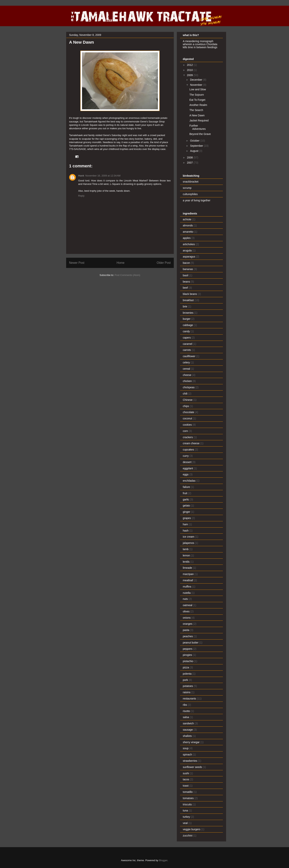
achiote (187, 219)
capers (187, 338)
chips (186, 406)
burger (187, 319)
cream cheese (191, 443)
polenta (187, 674)
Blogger (163, 860)
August (195, 151)
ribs (185, 705)
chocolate (189, 412)
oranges (188, 624)
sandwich (188, 723)
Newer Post (77, 263)
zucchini (188, 836)
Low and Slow (198, 89)
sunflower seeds (192, 767)
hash (186, 531)
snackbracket (191, 182)
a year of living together (197, 200)
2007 (190, 163)
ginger (187, 512)
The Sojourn (197, 95)
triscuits (187, 804)
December (197, 80)
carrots (187, 350)
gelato (186, 506)
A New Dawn (197, 115)
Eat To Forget (197, 100)
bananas (188, 269)
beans (186, 282)
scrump (187, 188)
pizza (186, 667)
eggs (186, 474)
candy (186, 331)
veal (185, 823)
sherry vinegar (191, 742)
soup (186, 748)
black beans (190, 294)
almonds (188, 225)
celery (186, 362)
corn (185, 431)
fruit (185, 493)
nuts (185, 599)
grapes (187, 518)
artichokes (189, 244)
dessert (187, 462)
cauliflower (189, 356)
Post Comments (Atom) (127, 275)
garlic (186, 499)
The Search (196, 110)
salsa (186, 717)
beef (185, 288)
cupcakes (188, 450)
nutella (187, 593)
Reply (81, 196)
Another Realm (198, 105)
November (197, 85)
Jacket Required (199, 121)
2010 (190, 70)
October (195, 141)
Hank (81, 176)
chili (185, 394)
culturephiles (190, 194)
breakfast (188, 300)
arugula (187, 250)
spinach (187, 755)
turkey (186, 817)
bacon (186, 263)
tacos (186, 779)
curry (186, 456)
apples (187, 238)
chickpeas (189, 387)
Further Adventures (197, 127)
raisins (187, 692)
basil (186, 275)
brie (185, 306)
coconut (188, 418)
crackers (188, 437)
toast (186, 786)
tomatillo (188, 792)
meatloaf (188, 580)
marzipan (188, 574)
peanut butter (191, 643)
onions (187, 618)
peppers (188, 649)
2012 (190, 65)
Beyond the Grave (200, 134)
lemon (186, 555)
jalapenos (189, 543)
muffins (187, 587)
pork (185, 680)
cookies (187, 425)
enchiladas (189, 481)
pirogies (188, 655)
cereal (186, 369)
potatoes (188, 686)
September (197, 146)
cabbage (188, 325)
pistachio (188, 661)
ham (185, 524)
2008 (190, 158)
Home (121, 263)
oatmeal (188, 605)
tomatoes (188, 798)
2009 (190, 75)
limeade (188, 568)
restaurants (190, 699)
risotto (186, 711)
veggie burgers (192, 829)
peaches (188, 636)
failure (186, 487)
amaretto (188, 232)
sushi (186, 773)
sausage (188, 730)
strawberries (190, 761)
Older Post (164, 263)
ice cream (189, 537)
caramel (188, 344)
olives (186, 611)
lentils (186, 562)
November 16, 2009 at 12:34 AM (103, 176)
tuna (185, 811)
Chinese (188, 400)
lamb (186, 549)
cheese (187, 375)
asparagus (189, 257)
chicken (187, 381)
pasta (186, 630)
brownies (188, 313)
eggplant (188, 468)
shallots (187, 736)
